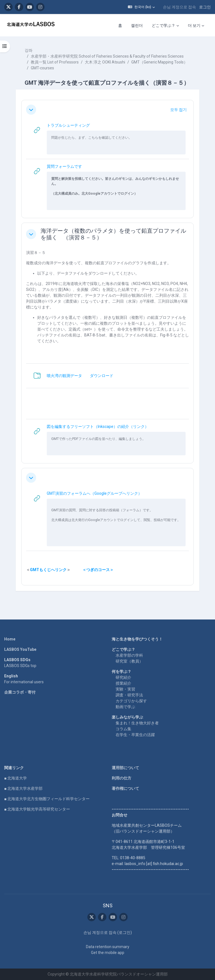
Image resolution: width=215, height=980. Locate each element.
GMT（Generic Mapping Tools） (159, 62)
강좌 (29, 50)
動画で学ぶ (125, 707)
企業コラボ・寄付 (20, 692)
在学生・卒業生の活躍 (135, 735)
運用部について (125, 768)
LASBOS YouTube (20, 649)
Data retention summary (108, 947)
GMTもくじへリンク (48, 570)
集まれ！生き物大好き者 (137, 723)
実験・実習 (125, 689)
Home (10, 639)
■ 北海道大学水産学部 (23, 788)
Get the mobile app (108, 953)
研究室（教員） (129, 661)
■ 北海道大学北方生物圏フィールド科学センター (47, 799)
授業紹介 (123, 683)
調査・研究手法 (129, 695)
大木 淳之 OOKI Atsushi (105, 62)
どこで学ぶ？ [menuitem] (163, 25)
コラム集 (123, 729)
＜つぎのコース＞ (98, 570)
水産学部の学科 (129, 655)
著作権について (125, 788)
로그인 (205, 7)
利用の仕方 (121, 778)
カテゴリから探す (131, 701)
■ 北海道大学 (16, 778)
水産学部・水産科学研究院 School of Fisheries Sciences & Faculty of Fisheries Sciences (107, 56)
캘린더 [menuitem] (137, 25)
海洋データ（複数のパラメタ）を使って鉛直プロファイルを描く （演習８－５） (113, 234)
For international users (24, 682)
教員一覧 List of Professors (55, 62)
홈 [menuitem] (120, 25)
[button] (141, 7)
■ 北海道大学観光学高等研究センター (37, 809)
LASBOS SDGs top (20, 666)
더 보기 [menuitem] (194, 25)
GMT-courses (42, 68)
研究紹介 (123, 677)
